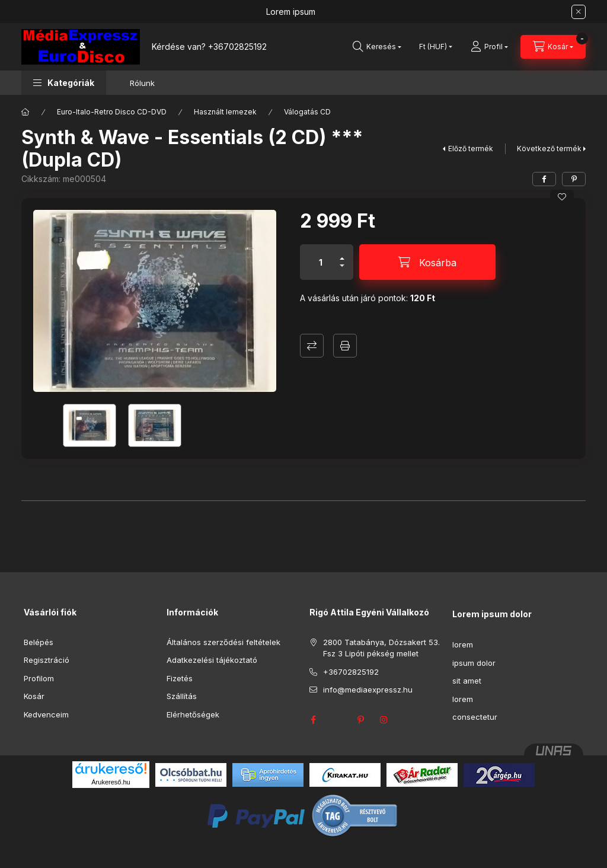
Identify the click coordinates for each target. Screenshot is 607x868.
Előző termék (471, 149)
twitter (337, 720)
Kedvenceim (46, 714)
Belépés (39, 642)
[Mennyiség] (321, 262)
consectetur (475, 717)
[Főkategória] (25, 112)
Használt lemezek (225, 112)
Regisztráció (47, 660)
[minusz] (342, 271)
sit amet (467, 681)
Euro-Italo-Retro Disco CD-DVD (112, 112)
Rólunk (142, 83)
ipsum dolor (474, 663)
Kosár (34, 696)
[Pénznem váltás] (433, 47)
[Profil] (489, 47)
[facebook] (544, 179)
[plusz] (342, 253)
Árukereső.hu (111, 782)
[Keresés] (377, 47)
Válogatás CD (307, 112)
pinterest (360, 720)
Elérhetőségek (193, 714)
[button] (64, 83)
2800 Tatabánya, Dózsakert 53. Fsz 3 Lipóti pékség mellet (381, 648)
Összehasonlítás (312, 346)
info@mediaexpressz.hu (368, 690)
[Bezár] (579, 12)
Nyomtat (345, 346)
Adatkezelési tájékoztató (212, 660)
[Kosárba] (427, 262)
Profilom (39, 678)
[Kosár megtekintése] (553, 47)
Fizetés (180, 678)
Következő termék (549, 149)
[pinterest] (574, 179)
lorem (463, 644)
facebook (313, 720)
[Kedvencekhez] (562, 197)
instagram (384, 720)
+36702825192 (237, 47)
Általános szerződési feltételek (223, 642)
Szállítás (182, 696)
